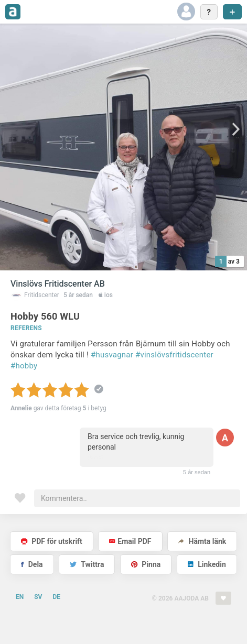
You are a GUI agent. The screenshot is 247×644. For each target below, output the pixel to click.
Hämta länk (202, 541)
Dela (32, 564)
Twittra (87, 564)
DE (56, 597)
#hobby (24, 366)
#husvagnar (112, 355)
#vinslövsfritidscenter (174, 355)
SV (38, 597)
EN (20, 597)
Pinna (146, 564)
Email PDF (130, 541)
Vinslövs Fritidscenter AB (58, 284)
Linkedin (207, 564)
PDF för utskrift (52, 541)
